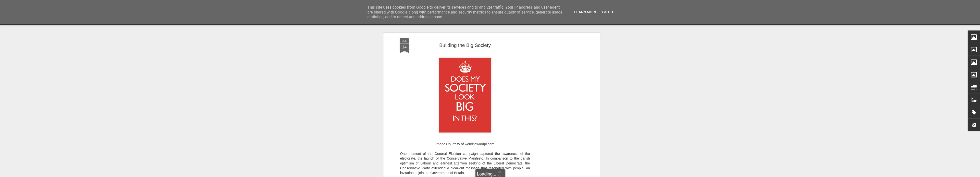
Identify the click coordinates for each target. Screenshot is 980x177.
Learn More (586, 12)
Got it (608, 12)
